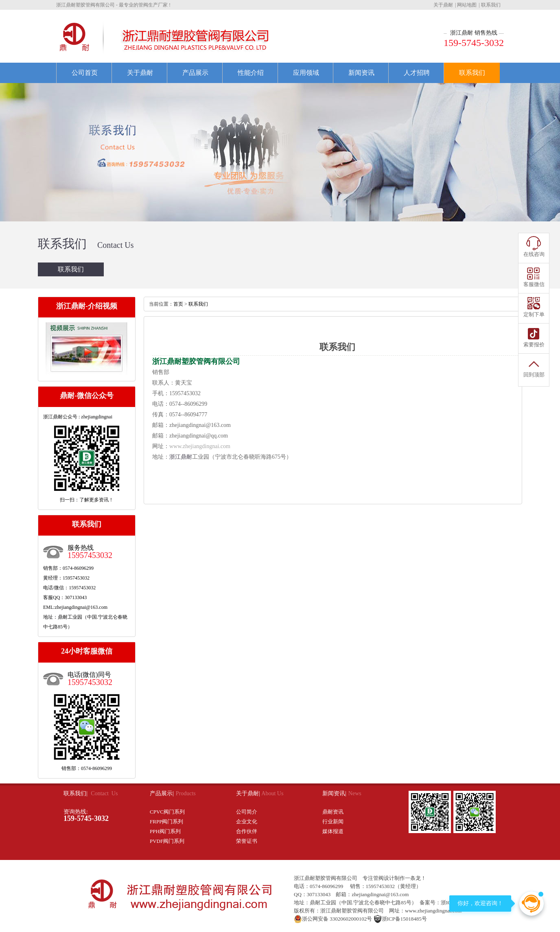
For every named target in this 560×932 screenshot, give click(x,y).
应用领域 (306, 73)
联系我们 (491, 5)
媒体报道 (333, 831)
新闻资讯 (361, 73)
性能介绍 (251, 73)
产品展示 (195, 73)
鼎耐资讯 (333, 812)
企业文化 (247, 822)
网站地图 (467, 5)
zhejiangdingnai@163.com (200, 425)
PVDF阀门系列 (167, 841)
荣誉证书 (247, 841)
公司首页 (85, 73)
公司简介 (247, 812)
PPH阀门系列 (165, 831)
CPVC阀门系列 (167, 812)
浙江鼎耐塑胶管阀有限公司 (326, 878)
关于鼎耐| (249, 793)
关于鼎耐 (443, 5)
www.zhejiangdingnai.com (200, 446)
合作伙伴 (247, 831)
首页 (178, 304)
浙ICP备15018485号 (400, 919)
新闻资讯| (334, 793)
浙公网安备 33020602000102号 (333, 919)
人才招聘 (417, 73)
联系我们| (76, 793)
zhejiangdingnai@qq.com (199, 436)
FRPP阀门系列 (166, 822)
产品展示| (162, 793)
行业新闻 (333, 822)
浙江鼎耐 (181, 457)
